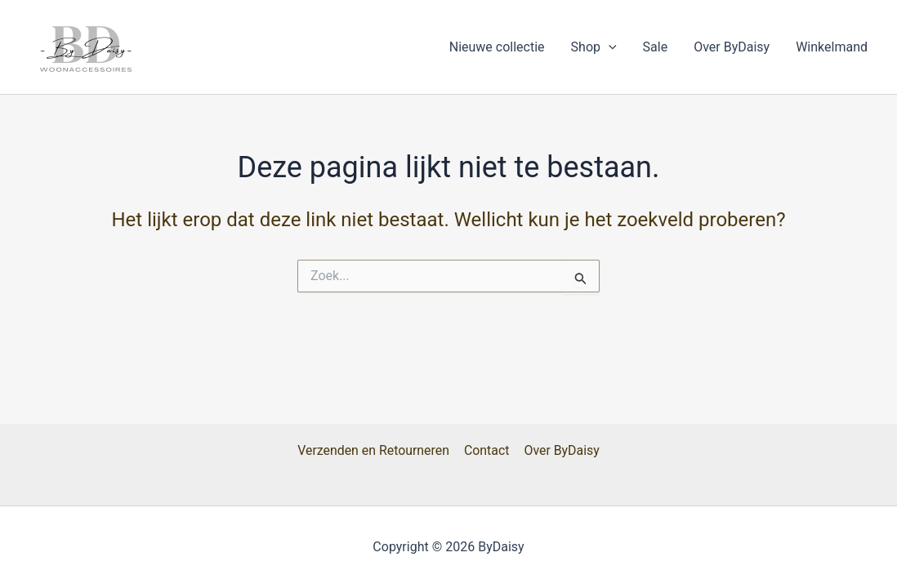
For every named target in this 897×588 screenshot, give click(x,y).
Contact (487, 450)
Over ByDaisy (732, 47)
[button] (609, 47)
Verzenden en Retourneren (375, 450)
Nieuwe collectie (497, 47)
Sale (656, 47)
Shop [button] (594, 47)
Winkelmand (832, 47)
